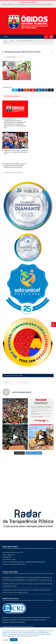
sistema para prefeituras (26, 617)
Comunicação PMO (10, 57)
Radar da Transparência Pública (24, 627)
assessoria (47, 617)
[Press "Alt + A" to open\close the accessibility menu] (54, 324)
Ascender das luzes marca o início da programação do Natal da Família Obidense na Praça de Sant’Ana (15, 165)
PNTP (10, 627)
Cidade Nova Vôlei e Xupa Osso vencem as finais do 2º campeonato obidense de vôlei (16, 152)
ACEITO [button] (14, 640)
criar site (14, 617)
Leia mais (11, 636)
